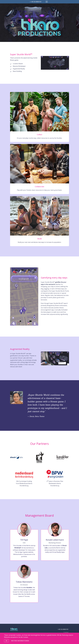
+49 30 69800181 (36, 2)
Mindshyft (18, 548)
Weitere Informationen (20, 641)
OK (6, 641)
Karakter (29, 588)
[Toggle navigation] (47, 2)
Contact (66, 632)
